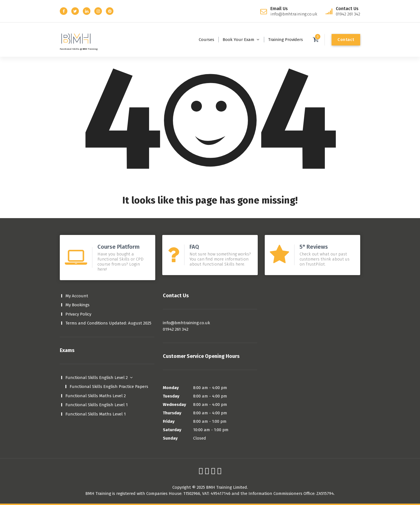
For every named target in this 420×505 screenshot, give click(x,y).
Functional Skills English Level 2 (97, 378)
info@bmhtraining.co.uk (186, 323)
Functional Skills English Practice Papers (109, 387)
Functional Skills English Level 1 (97, 405)
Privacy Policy (78, 314)
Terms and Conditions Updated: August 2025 (108, 323)
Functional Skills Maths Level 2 (96, 396)
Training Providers (286, 40)
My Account (77, 296)
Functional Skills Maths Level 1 (96, 414)
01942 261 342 (176, 329)
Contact (346, 40)
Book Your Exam (238, 40)
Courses (206, 40)
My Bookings (77, 305)
